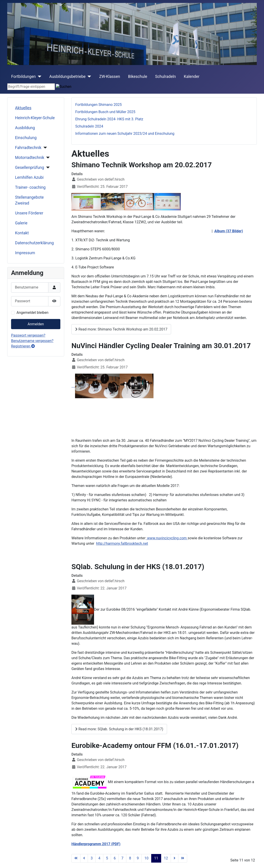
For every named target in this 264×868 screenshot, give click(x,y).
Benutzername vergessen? (32, 341)
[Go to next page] (174, 858)
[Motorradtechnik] (47, 158)
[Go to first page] (76, 858)
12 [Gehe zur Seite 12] (166, 858)
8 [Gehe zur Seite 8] (130, 858)
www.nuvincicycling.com (167, 538)
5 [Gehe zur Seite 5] (107, 858)
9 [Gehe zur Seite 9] (138, 858)
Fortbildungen (24, 77)
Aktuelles (23, 108)
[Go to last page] (183, 858)
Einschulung (26, 138)
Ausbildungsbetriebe (67, 77)
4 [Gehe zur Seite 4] (99, 858)
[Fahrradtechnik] (44, 148)
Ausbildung (25, 128)
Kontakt (22, 233)
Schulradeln (165, 77)
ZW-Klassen (110, 77)
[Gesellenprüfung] (47, 168)
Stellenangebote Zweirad (29, 200)
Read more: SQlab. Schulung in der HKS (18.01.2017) (119, 729)
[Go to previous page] (84, 858)
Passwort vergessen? (28, 335)
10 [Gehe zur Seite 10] (146, 858)
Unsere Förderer (29, 213)
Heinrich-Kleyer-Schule (35, 118)
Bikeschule (138, 77)
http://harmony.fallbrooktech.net (122, 543)
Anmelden (36, 324)
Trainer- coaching (30, 187)
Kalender (192, 77)
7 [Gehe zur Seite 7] (122, 858)
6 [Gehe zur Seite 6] (115, 858)
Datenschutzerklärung (34, 243)
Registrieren (23, 346)
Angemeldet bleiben (32, 313)
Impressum (25, 253)
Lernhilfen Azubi (29, 177)
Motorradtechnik (30, 158)
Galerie (21, 223)
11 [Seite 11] (156, 858)
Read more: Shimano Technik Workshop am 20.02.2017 (121, 329)
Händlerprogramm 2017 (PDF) (96, 844)
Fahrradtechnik (28, 148)
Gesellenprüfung (30, 168)
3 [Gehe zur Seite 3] (92, 858)
